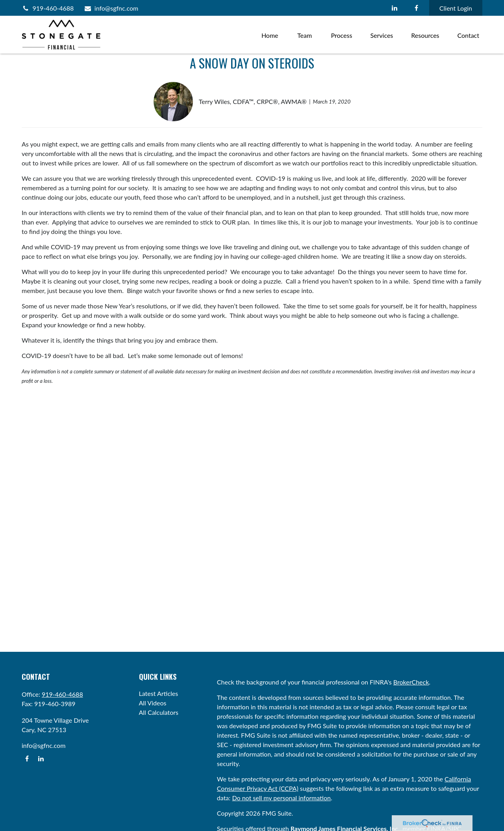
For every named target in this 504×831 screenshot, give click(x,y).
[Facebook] (416, 8)
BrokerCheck (411, 682)
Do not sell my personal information (281, 798)
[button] (270, 34)
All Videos (153, 703)
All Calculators (159, 712)
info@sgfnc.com (111, 8)
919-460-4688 (48, 8)
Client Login (456, 8)
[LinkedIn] (395, 8)
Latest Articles (159, 693)
